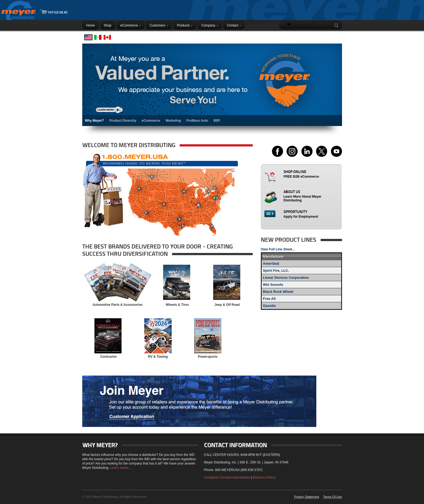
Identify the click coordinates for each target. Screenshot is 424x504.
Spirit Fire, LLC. (276, 271)
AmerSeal (271, 263)
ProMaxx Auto (197, 121)
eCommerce (151, 121)
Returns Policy (264, 478)
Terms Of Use (332, 497)
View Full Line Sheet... (278, 249)
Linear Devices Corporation (286, 278)
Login (335, 36)
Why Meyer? (95, 121)
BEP (217, 121)
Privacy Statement (307, 497)
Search (337, 25)
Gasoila (269, 306)
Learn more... (120, 468)
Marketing (173, 121)
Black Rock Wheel (278, 292)
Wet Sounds (273, 285)
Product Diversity (123, 121)
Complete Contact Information (227, 478)
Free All (269, 299)
